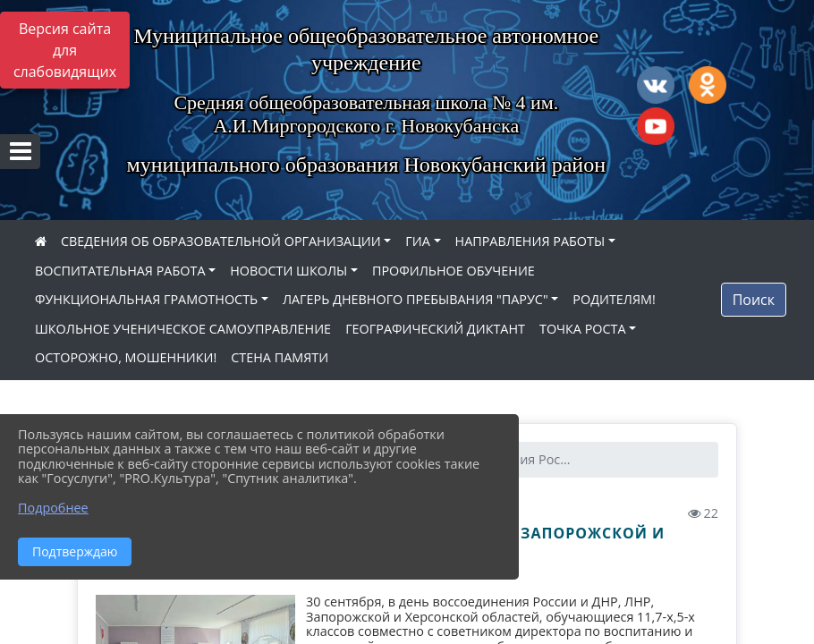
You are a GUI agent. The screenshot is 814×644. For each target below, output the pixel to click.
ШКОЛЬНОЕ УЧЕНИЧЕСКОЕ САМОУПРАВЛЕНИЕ (183, 329)
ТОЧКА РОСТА (583, 329)
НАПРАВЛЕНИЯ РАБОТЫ (530, 241)
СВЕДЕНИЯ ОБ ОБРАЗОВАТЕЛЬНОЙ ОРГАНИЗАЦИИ (221, 241)
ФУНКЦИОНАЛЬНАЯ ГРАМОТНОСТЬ (146, 299)
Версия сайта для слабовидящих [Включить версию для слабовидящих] (65, 50)
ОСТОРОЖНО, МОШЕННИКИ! (126, 357)
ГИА (418, 241)
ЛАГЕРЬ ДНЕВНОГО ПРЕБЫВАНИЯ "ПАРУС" (415, 299)
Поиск (754, 300)
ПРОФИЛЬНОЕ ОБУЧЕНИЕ (454, 271)
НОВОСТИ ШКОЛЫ (288, 271)
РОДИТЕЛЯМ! (614, 299)
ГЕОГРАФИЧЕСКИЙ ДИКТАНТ (435, 329)
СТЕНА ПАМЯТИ (280, 357)
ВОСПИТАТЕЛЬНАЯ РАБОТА (120, 271)
